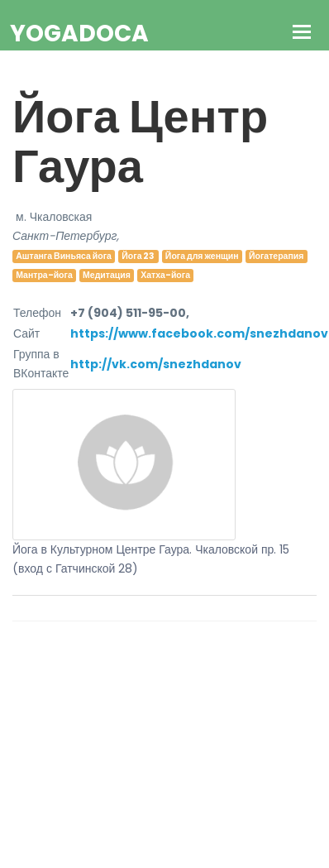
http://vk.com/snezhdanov (156, 364)
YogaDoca (79, 34)
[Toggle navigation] (302, 34)
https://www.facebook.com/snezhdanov (199, 333)
